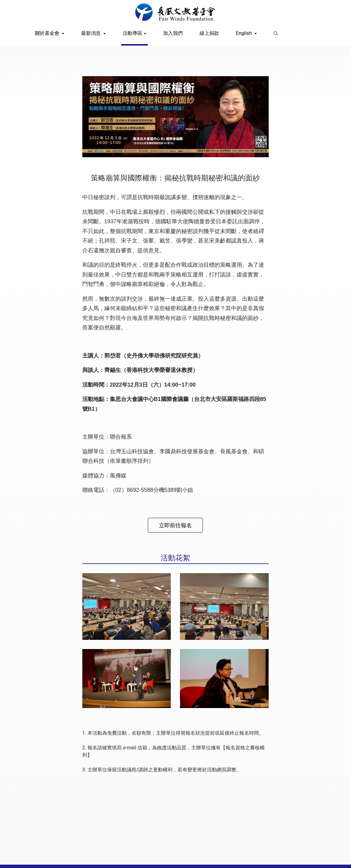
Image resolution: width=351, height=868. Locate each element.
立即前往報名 (175, 525)
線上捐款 (209, 33)
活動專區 (133, 33)
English (245, 33)
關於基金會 (48, 33)
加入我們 (173, 33)
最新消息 (91, 33)
